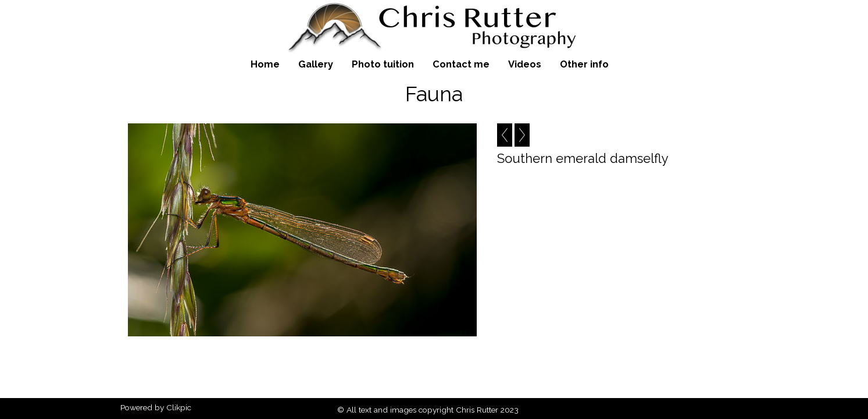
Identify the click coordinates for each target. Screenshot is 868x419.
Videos (525, 64)
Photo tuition (383, 64)
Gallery (316, 64)
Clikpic (179, 407)
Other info (584, 64)
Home (265, 64)
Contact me (461, 64)
